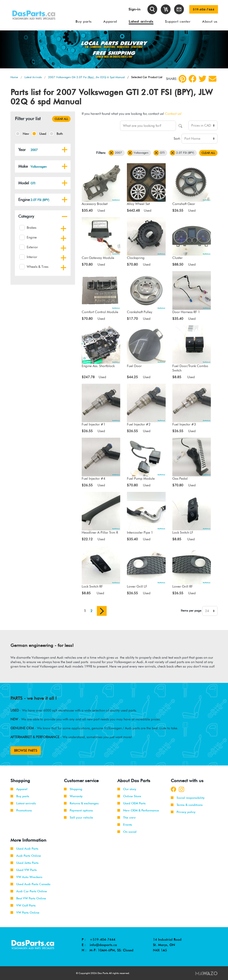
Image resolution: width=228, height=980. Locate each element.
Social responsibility (188, 798)
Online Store (129, 796)
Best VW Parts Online (28, 898)
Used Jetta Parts (24, 863)
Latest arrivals (23, 803)
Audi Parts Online (26, 856)
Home (14, 77)
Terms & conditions (187, 805)
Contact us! (173, 114)
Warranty (73, 796)
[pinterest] (182, 79)
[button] (65, 150)
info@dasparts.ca (103, 945)
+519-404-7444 (103, 940)
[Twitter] (203, 79)
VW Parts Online (25, 912)
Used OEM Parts (131, 803)
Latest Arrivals (33, 77)
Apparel (19, 789)
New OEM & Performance (138, 810)
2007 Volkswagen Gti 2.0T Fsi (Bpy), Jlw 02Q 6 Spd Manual (86, 77)
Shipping (73, 789)
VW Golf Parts (23, 905)
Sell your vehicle (78, 817)
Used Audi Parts (24, 849)
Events (125, 825)
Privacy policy (183, 812)
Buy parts (20, 796)
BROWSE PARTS (26, 751)
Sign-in (134, 9)
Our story (127, 789)
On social (127, 832)
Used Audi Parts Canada (30, 884)
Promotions (21, 810)
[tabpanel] (114, 49)
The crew (127, 817)
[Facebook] (192, 79)
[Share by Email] (213, 79)
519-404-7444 (204, 9)
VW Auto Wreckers (26, 877)
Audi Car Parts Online (29, 891)
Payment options (78, 810)
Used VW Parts (24, 870)
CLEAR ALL (61, 119)
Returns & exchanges (81, 803)
